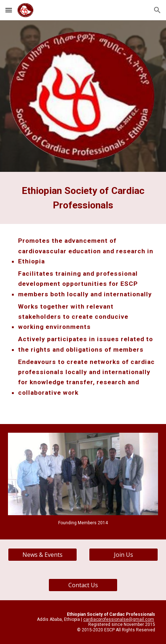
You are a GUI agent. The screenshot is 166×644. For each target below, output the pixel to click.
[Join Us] (124, 555)
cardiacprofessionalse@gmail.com (119, 619)
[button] (9, 10)
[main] (83, 198)
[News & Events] (42, 555)
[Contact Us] (83, 585)
